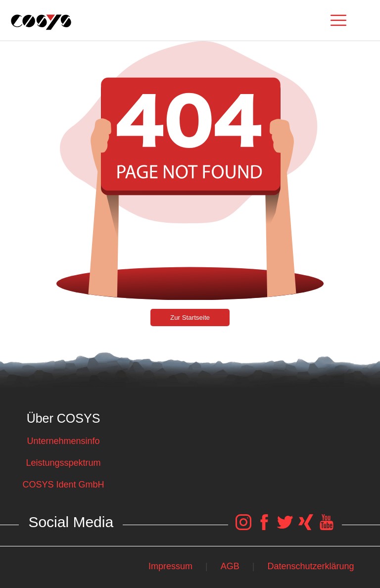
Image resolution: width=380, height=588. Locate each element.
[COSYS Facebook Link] (264, 527)
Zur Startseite (190, 318)
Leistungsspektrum (63, 463)
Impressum (170, 566)
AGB (230, 566)
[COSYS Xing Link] (306, 527)
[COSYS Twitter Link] (285, 527)
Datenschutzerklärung (311, 566)
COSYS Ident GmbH (63, 485)
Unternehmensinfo (63, 441)
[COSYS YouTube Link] (327, 527)
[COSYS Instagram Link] (243, 527)
